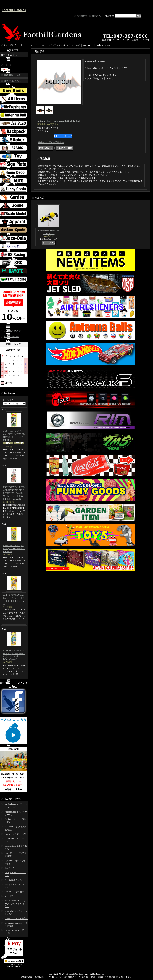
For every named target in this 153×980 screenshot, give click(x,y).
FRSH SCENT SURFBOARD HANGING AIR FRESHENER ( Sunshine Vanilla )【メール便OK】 (14, 493)
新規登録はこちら (12, 75)
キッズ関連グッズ (13, 880)
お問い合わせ (98, 16)
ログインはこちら (12, 81)
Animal (77, 45)
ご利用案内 (82, 16)
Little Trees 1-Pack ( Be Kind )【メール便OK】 (14, 549)
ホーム (34, 45)
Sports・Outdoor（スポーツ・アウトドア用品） (15, 904)
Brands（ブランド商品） (16, 918)
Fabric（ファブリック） (16, 834)
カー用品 (9, 896)
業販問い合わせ (11, 337)
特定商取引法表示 (12, 331)
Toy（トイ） (11, 868)
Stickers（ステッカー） (16, 892)
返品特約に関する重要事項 (51, 142)
